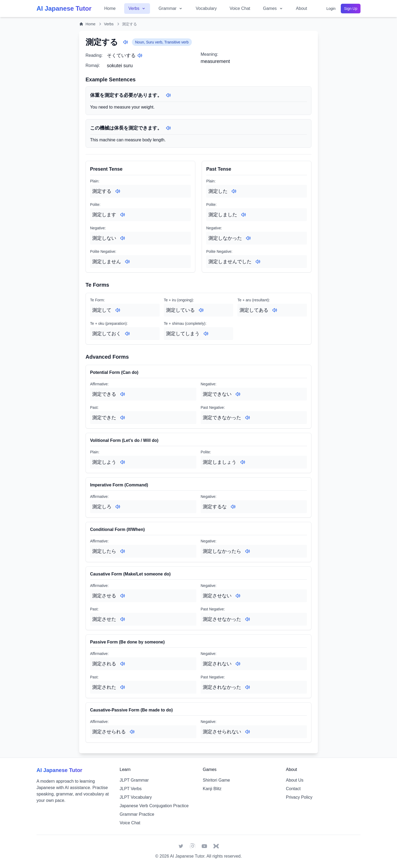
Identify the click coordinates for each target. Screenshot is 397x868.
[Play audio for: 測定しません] (127, 262)
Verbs (137, 8)
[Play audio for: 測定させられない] (248, 732)
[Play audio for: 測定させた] (123, 619)
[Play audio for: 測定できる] (123, 394)
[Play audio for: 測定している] (201, 310)
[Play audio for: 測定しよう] (123, 462)
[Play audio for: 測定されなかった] (248, 687)
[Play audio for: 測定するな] (233, 507)
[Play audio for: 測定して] (118, 310)
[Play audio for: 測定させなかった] (248, 619)
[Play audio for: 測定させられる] (132, 732)
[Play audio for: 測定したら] (123, 551)
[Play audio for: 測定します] (123, 215)
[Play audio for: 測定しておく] (127, 334)
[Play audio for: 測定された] (123, 687)
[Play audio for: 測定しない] (123, 238)
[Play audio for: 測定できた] (123, 418)
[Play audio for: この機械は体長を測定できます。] (168, 128)
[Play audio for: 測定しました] (244, 215)
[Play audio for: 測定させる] (123, 596)
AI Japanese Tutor (187, 856)
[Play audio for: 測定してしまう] (206, 334)
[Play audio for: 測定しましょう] (243, 462)
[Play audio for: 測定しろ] (118, 507)
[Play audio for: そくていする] (140, 55)
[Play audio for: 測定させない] (238, 596)
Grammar (171, 8)
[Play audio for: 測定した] (234, 191)
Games (273, 8)
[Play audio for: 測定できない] (238, 394)
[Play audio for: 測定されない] (238, 664)
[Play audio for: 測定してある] (275, 310)
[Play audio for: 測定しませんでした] (258, 262)
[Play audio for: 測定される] (123, 664)
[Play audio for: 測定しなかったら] (248, 551)
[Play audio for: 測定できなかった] (248, 418)
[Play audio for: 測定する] (125, 42)
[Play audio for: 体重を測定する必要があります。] (168, 95)
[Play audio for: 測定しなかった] (248, 238)
